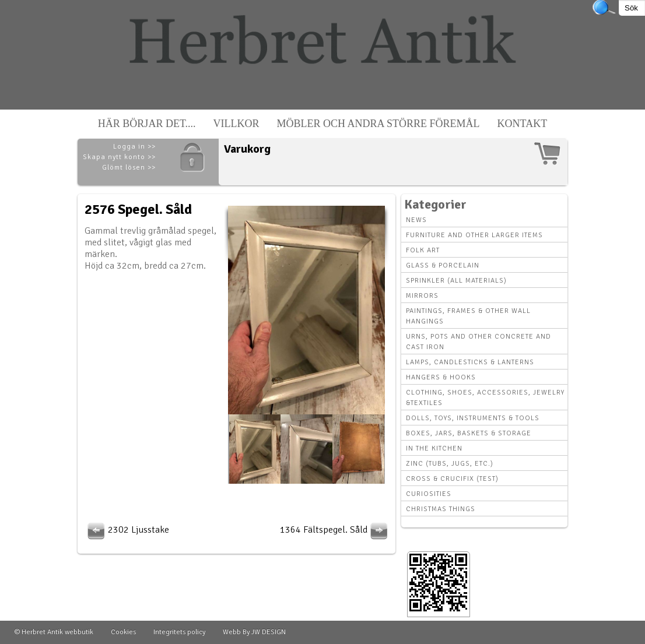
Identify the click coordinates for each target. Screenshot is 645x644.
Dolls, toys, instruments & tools (473, 418)
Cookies (123, 632)
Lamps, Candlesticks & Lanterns (470, 362)
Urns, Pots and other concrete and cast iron (479, 342)
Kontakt (523, 124)
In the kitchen (434, 448)
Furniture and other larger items (474, 235)
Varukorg (247, 149)
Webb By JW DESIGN (254, 632)
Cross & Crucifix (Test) (452, 479)
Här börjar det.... (147, 124)
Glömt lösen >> (129, 168)
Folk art (423, 250)
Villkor (236, 124)
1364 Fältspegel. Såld (335, 530)
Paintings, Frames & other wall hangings (468, 316)
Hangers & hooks (441, 377)
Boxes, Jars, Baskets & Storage (469, 433)
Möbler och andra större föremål (378, 124)
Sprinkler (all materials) (456, 281)
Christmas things (441, 509)
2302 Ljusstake (127, 530)
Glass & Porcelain (443, 265)
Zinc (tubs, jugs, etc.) (450, 464)
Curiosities (429, 494)
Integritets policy (179, 632)
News (416, 220)
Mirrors (422, 296)
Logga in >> (134, 147)
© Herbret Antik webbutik (54, 632)
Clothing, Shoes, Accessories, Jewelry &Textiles (485, 398)
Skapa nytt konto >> (119, 157)
